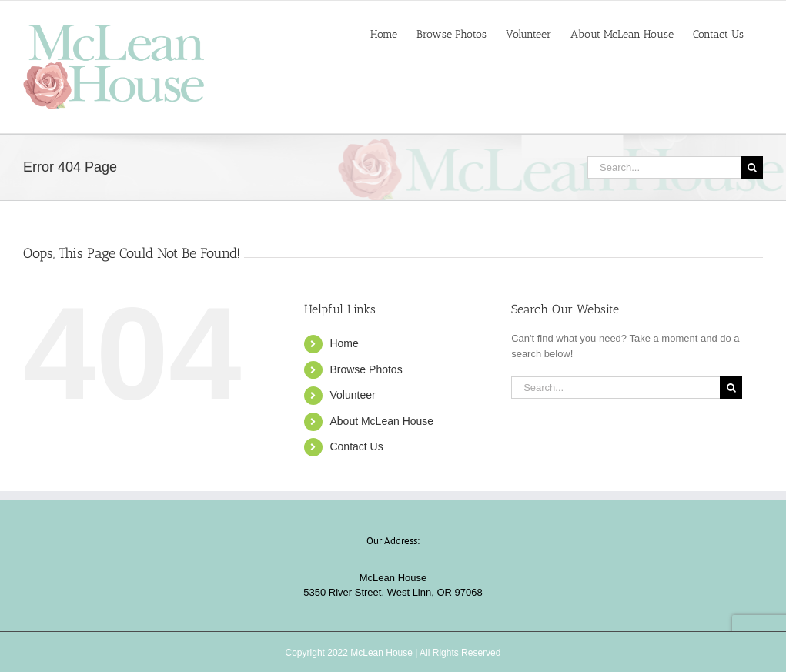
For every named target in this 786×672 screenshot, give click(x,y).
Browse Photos (366, 369)
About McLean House (381, 421)
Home (344, 343)
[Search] (752, 167)
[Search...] (664, 167)
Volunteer (352, 395)
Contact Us (356, 446)
